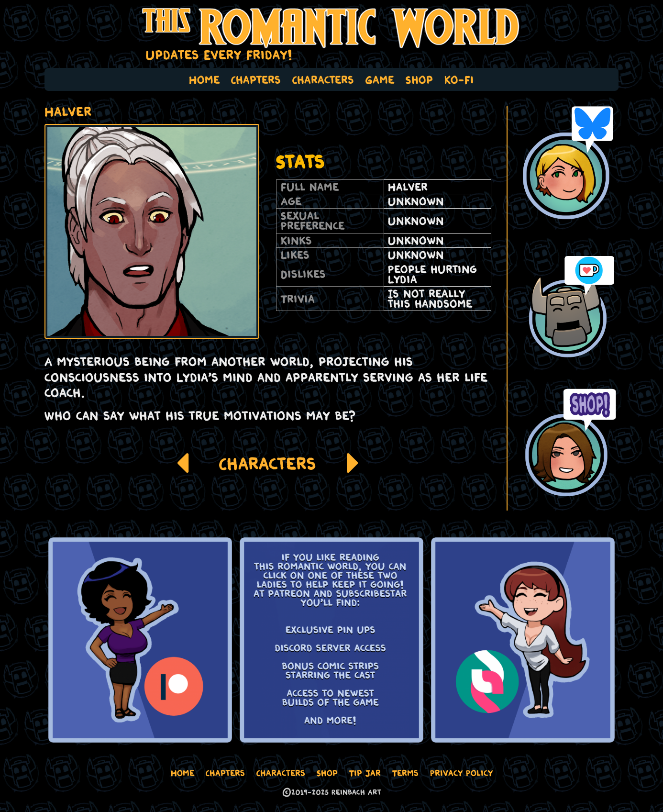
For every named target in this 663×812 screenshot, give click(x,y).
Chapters (256, 79)
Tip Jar (365, 773)
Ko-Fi (459, 79)
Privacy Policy (461, 773)
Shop (419, 79)
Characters (323, 79)
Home (204, 79)
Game (380, 79)
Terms (405, 773)
